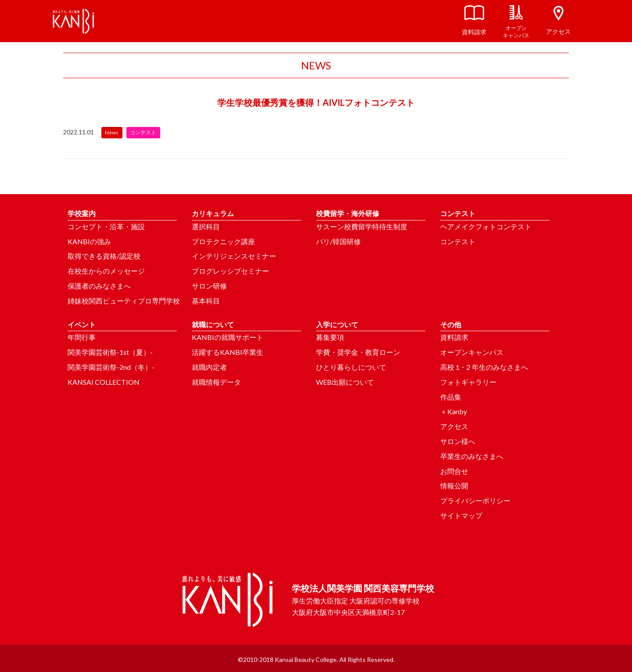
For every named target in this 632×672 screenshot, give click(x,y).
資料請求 (454, 337)
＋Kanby (454, 411)
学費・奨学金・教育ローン (358, 352)
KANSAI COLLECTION (104, 382)
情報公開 (454, 486)
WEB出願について (345, 382)
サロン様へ (458, 441)
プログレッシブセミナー (230, 271)
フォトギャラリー (468, 382)
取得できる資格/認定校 (104, 256)
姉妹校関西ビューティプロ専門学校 (124, 301)
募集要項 (330, 337)
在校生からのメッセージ (106, 271)
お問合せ (454, 471)
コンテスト (458, 241)
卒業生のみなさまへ (472, 456)
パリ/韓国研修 (338, 241)
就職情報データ (216, 382)
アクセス (454, 426)
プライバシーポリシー (475, 500)
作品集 (451, 397)
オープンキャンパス (472, 352)
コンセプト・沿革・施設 (106, 226)
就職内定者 (209, 367)
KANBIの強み (89, 241)
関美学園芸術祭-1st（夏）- (110, 352)
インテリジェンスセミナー (234, 256)
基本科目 (206, 301)
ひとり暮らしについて (351, 367)
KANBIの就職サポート (228, 337)
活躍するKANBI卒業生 (228, 352)
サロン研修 (209, 286)
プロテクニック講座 (223, 241)
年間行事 (82, 337)
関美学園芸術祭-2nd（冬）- (111, 367)
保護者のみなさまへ (99, 286)
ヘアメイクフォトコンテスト (486, 226)
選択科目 (206, 226)
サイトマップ (461, 515)
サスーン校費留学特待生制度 (362, 226)
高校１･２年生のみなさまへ (484, 367)
